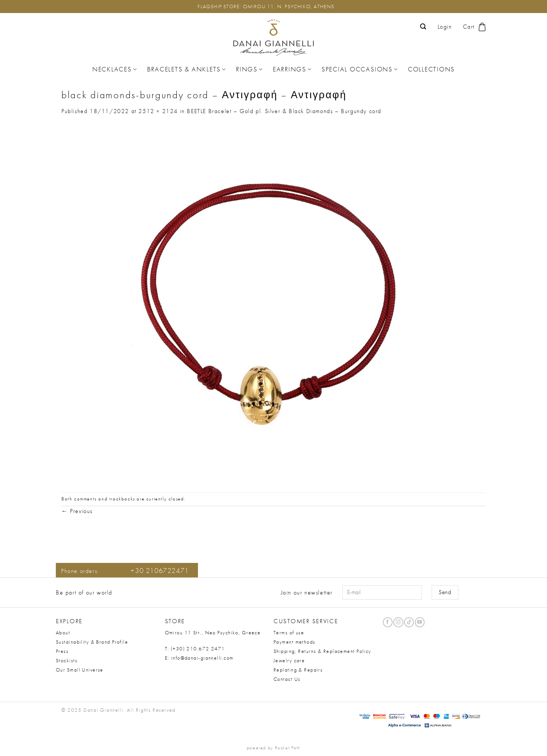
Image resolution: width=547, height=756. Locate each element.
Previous (77, 511)
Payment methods (295, 642)
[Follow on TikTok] (409, 622)
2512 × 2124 (158, 111)
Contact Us (287, 679)
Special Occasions (360, 69)
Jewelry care (289, 660)
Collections (431, 69)
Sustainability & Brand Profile (92, 642)
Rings (249, 69)
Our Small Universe (80, 670)
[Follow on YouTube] (420, 622)
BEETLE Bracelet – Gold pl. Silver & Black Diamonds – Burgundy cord (284, 111)
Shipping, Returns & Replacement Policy (322, 651)
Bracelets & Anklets (187, 69)
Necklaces (115, 69)
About (63, 632)
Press (62, 651)
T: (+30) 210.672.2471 (195, 648)
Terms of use (289, 632)
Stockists (67, 660)
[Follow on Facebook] (388, 622)
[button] (423, 27)
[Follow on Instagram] (398, 622)
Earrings (292, 69)
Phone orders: (125, 571)
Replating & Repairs (298, 670)
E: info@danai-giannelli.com (199, 658)
